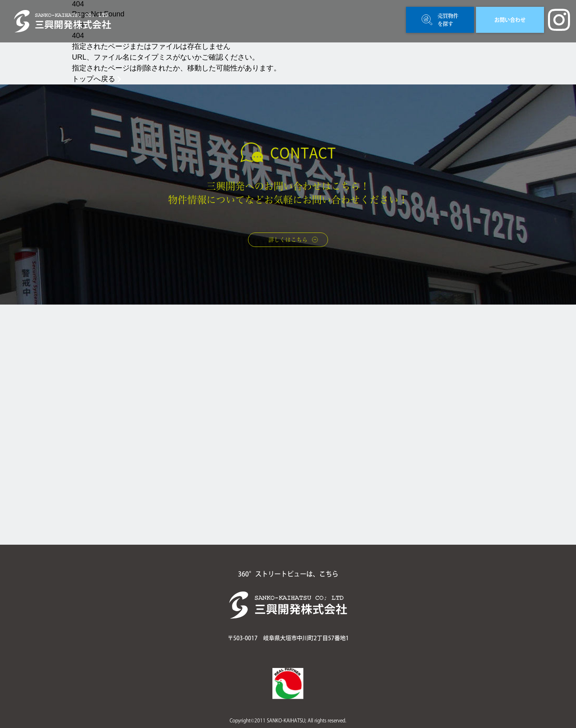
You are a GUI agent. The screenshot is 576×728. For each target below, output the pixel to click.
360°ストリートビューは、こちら (288, 574)
